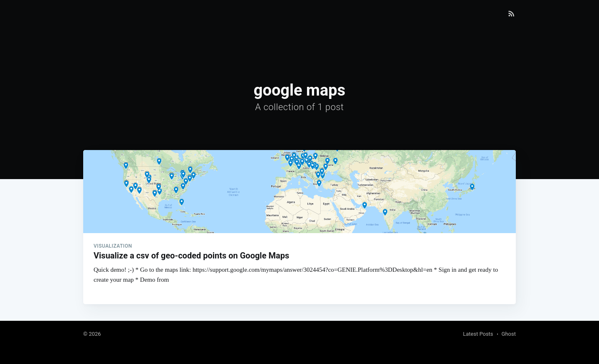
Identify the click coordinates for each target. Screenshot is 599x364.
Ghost (509, 334)
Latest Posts (478, 334)
